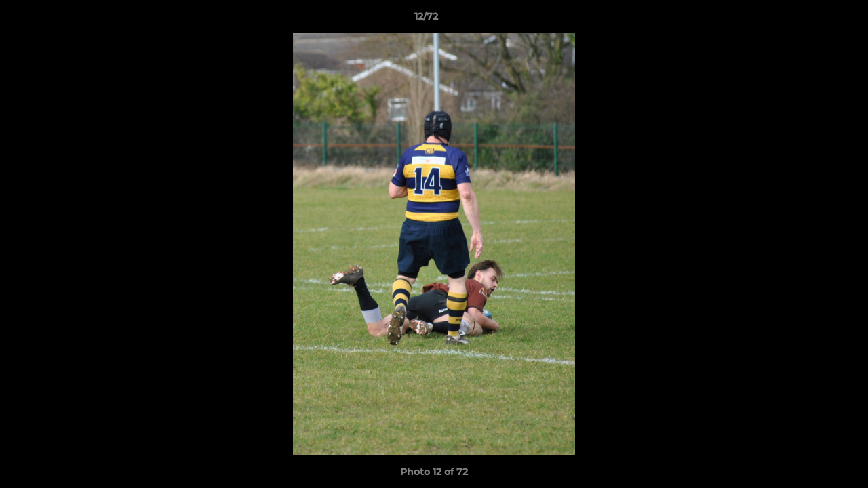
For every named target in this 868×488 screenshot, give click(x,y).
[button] (811, 20)
